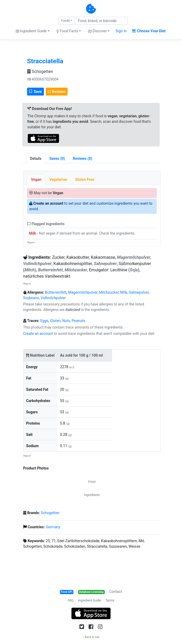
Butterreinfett (56, 292)
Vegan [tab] (36, 180)
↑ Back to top (91, 637)
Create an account (48, 203)
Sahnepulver (139, 292)
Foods (65, 21)
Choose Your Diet (149, 31)
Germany (53, 527)
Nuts (66, 321)
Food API (67, 592)
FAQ (71, 600)
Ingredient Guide (89, 600)
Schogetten (40, 72)
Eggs (44, 321)
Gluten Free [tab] (85, 180)
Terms (110, 600)
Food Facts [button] (67, 31)
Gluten (55, 321)
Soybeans (31, 298)
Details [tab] (36, 159)
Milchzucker (109, 292)
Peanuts (79, 321)
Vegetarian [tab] (58, 180)
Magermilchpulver (83, 292)
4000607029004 (43, 79)
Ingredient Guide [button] (31, 31)
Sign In (121, 31)
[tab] (57, 159)
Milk (32, 233)
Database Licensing (91, 592)
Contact (116, 592)
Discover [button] (97, 31)
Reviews (57, 92)
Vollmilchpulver (53, 298)
